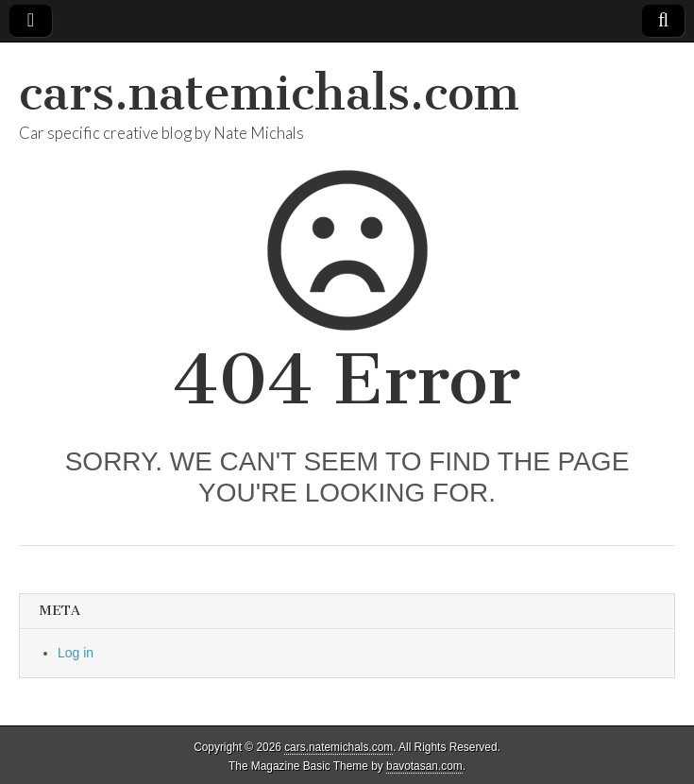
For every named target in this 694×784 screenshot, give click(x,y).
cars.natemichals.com (269, 93)
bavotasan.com (424, 766)
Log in (76, 653)
